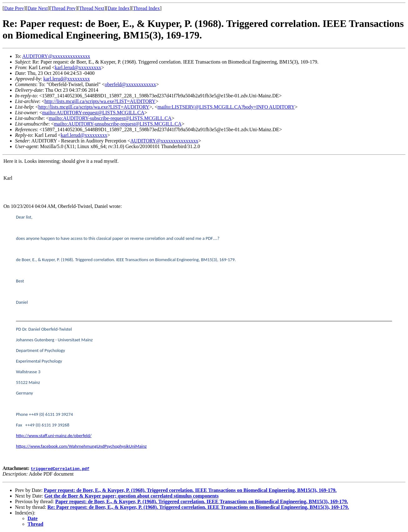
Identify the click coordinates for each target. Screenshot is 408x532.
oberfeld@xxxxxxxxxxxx (130, 84)
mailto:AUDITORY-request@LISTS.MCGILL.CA (93, 113)
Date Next (38, 8)
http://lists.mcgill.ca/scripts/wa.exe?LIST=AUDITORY (100, 101)
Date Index (119, 8)
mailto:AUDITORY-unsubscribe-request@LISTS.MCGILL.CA (118, 124)
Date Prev (14, 8)
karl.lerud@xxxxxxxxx (78, 67)
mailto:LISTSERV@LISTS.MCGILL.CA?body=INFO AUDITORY (226, 107)
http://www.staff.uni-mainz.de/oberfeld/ (54, 436)
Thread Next (92, 8)
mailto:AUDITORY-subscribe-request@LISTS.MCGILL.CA (110, 118)
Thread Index (146, 8)
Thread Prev (63, 8)
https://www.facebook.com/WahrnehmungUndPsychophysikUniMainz (81, 446)
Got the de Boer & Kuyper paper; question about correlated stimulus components (132, 496)
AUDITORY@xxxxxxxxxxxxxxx (56, 56)
